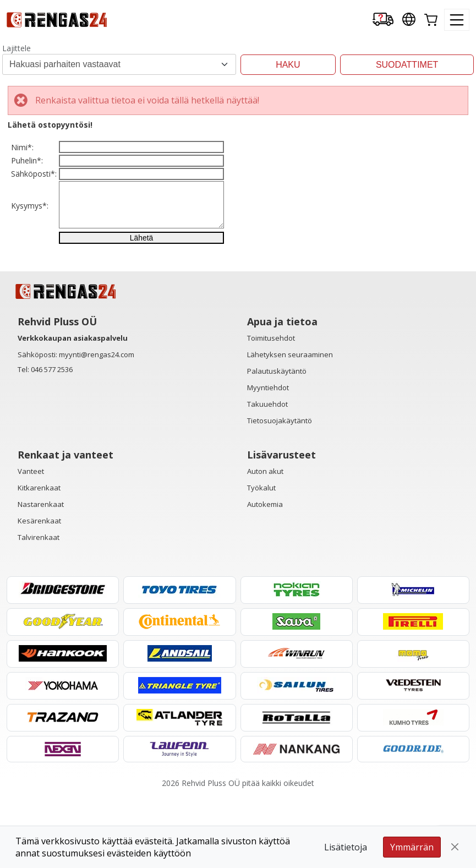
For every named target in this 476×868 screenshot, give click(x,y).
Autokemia (265, 575)
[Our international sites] (409, 20)
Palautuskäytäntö (277, 442)
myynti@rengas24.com (97, 425)
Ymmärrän (412, 847)
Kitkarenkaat (39, 559)
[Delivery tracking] (383, 20)
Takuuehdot (267, 475)
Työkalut (261, 559)
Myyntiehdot (268, 458)
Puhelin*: (27, 182)
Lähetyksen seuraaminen (290, 425)
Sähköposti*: (34, 209)
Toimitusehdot (271, 409)
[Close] (455, 847)
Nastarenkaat (41, 575)
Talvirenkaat (39, 608)
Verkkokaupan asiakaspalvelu (73, 409)
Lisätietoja (346, 847)
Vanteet (31, 542)
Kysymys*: (30, 256)
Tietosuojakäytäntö (280, 492)
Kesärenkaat (39, 592)
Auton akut (265, 542)
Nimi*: (22, 154)
